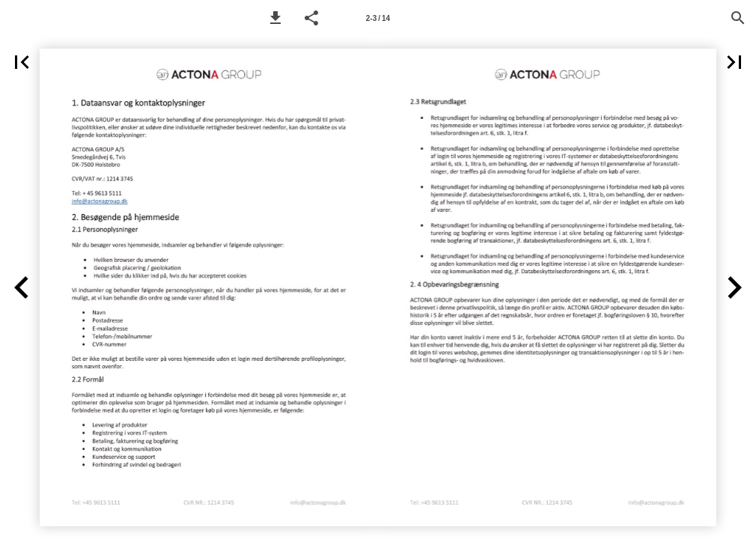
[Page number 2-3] (378, 18)
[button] (275, 18)
